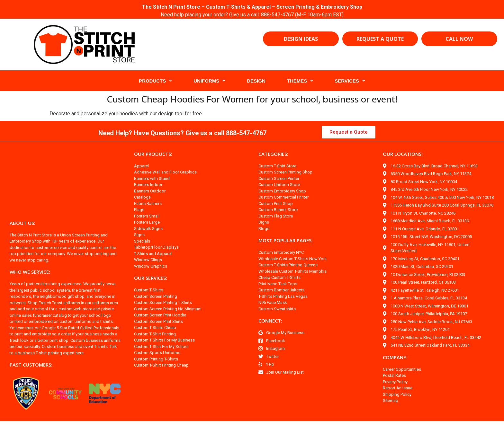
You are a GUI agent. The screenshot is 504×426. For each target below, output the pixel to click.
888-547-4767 (278, 15)
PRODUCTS (155, 81)
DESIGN (256, 81)
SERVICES (350, 81)
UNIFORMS (209, 81)
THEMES (300, 81)
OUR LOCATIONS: (404, 154)
